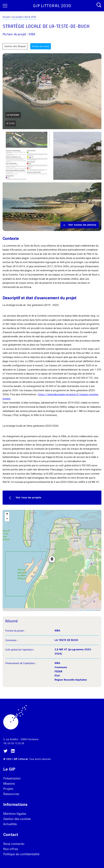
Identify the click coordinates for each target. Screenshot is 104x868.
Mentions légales (15, 814)
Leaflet (81, 610)
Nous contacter (14, 844)
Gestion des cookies (17, 819)
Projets (8, 789)
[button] (52, 560)
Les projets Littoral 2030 (24, 17)
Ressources (11, 794)
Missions (9, 784)
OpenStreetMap (90, 610)
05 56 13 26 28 (16, 743)
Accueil (6, 17)
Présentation (12, 778)
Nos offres (11, 849)
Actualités (10, 824)
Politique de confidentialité (21, 854)
